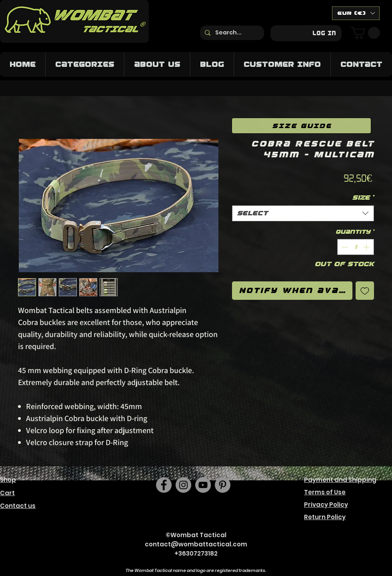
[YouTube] (203, 485)
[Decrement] (344, 247)
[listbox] (356, 13)
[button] (356, 13)
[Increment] (367, 247)
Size (363, 198)
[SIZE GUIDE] (301, 126)
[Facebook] (164, 485)
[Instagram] (183, 485)
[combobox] (303, 213)
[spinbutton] (356, 247)
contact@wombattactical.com (196, 544)
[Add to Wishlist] (365, 291)
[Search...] (231, 33)
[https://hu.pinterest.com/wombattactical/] (223, 485)
